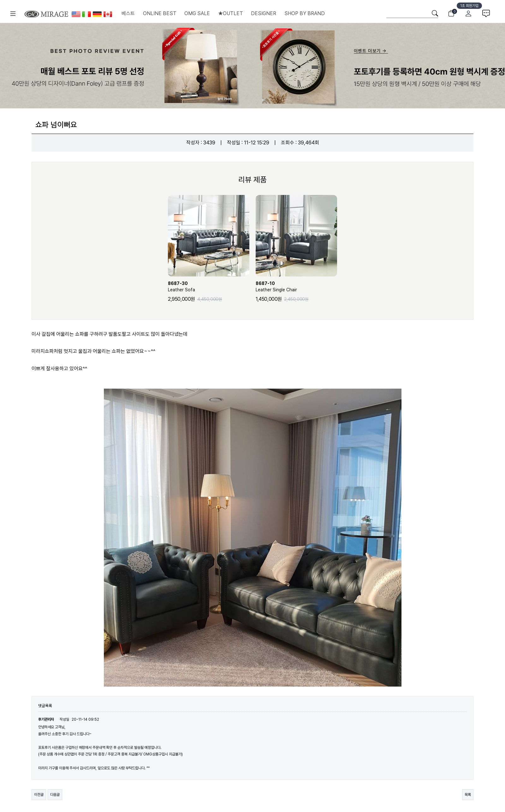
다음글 (55, 795)
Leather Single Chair (296, 286)
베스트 (128, 13)
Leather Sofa (209, 286)
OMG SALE (197, 13)
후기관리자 (46, 719)
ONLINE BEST (160, 13)
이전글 (39, 795)
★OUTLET (231, 13)
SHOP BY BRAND (305, 13)
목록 (468, 795)
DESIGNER (264, 13)
